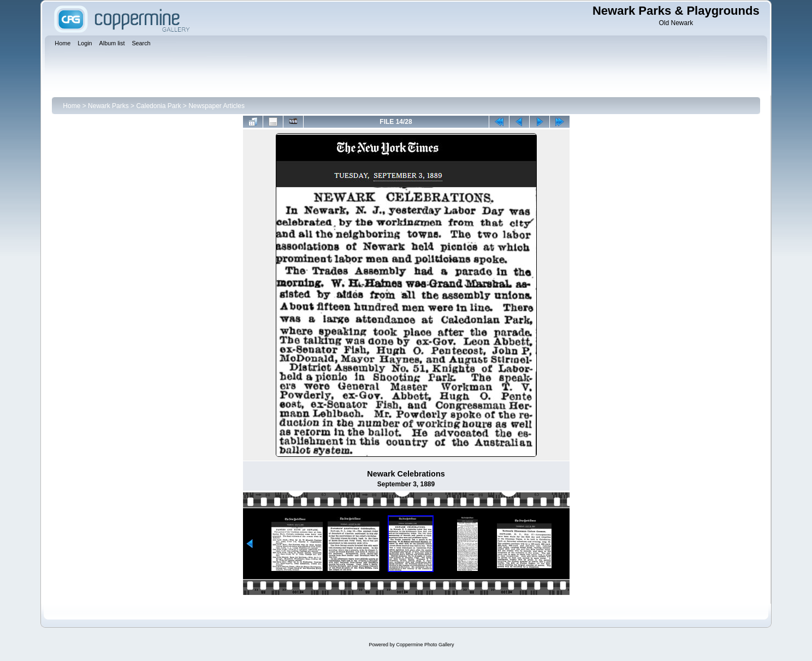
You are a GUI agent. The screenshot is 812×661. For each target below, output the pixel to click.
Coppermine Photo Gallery (425, 645)
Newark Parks (108, 106)
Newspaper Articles (217, 106)
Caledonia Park (158, 106)
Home (72, 106)
